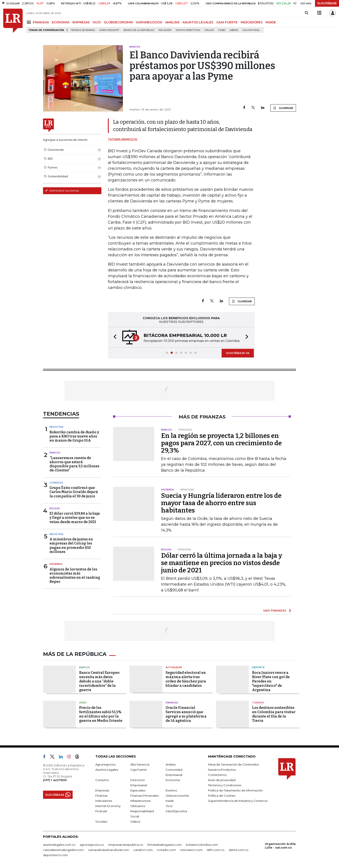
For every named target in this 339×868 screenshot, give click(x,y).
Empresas (102, 790)
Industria (56, 427)
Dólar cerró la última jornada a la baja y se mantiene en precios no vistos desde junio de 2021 (222, 563)
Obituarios (138, 806)
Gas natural (251, 30)
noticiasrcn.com (191, 850)
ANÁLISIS (172, 22)
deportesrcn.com (55, 855)
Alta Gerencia (140, 764)
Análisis (171, 764)
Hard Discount (109, 30)
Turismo (258, 703)
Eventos (171, 790)
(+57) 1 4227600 (55, 780)
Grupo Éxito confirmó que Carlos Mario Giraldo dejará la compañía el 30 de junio (74, 492)
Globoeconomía (177, 796)
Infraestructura (140, 801)
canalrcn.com (143, 850)
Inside (170, 801)
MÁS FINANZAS (275, 610)
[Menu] (30, 22)
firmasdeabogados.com (165, 845)
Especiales (138, 790)
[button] (114, 337)
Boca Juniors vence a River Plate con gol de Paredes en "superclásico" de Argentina (271, 681)
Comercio (56, 483)
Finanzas (172, 703)
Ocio (169, 806)
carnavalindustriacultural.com (109, 850)
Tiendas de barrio (83, 30)
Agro (83, 703)
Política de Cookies (222, 796)
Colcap (209, 30)
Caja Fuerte (139, 770)
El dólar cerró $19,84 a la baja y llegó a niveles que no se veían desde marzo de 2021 (75, 518)
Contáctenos (217, 775)
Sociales (101, 822)
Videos (135, 822)
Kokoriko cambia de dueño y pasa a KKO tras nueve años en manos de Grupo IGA (74, 436)
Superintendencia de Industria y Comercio (238, 801)
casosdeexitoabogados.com (63, 850)
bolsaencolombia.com (202, 845)
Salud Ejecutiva (176, 811)
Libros (234, 30)
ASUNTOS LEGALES (198, 22)
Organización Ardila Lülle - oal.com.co (280, 846)
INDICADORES (252, 22)
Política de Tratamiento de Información (235, 790)
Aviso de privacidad (222, 780)
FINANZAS (41, 22)
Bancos (55, 453)
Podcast (101, 811)
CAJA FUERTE (227, 22)
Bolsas (55, 508)
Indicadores (104, 801)
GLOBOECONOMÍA (118, 22)
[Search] (306, 13)
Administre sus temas (62, 191)
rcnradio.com (166, 850)
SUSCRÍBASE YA (238, 353)
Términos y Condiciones (225, 785)
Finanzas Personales (145, 796)
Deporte (258, 667)
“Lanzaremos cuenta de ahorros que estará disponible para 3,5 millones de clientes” (74, 464)
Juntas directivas (188, 30)
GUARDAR (283, 108)
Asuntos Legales (107, 770)
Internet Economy (108, 806)
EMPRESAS (81, 22)
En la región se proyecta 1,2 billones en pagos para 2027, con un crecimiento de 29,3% (221, 443)
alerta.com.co (239, 850)
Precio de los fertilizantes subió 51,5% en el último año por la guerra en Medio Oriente (101, 714)
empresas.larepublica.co (126, 845)
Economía (173, 780)
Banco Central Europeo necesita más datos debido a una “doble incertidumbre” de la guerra (99, 681)
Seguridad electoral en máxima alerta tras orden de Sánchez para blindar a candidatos (186, 679)
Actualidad (174, 667)
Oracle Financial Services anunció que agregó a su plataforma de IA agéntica (186, 714)
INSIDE (271, 22)
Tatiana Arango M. (123, 139)
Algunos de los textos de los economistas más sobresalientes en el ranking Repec (75, 576)
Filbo (222, 30)
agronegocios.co (92, 845)
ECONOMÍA (61, 22)
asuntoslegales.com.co (59, 845)
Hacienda (56, 564)
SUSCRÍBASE (327, 3)
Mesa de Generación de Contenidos (233, 764)
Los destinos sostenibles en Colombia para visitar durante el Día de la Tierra (274, 714)
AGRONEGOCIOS (149, 22)
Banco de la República (139, 30)
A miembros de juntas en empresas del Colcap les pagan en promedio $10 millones (71, 545)
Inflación (165, 30)
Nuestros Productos (222, 770)
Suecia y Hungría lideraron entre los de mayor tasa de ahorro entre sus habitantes (221, 503)
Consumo (102, 780)
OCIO (97, 22)
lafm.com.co (216, 850)
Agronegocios (105, 764)
